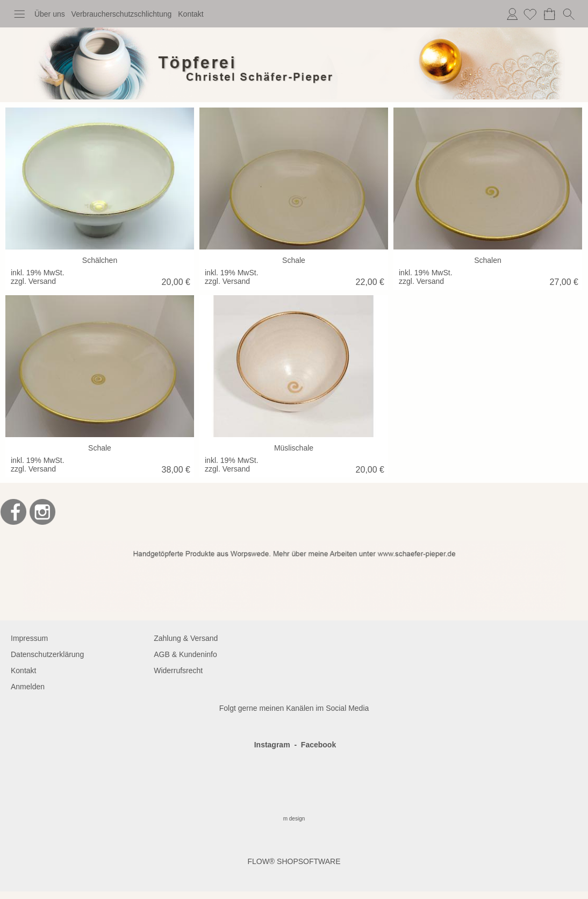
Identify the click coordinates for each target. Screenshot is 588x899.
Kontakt (191, 14)
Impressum (29, 638)
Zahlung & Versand (186, 638)
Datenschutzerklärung (47, 654)
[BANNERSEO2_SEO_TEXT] (294, 545)
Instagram (272, 745)
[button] (19, 14)
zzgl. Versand (33, 281)
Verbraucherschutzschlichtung (122, 14)
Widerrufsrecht (178, 670)
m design (294, 819)
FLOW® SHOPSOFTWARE (294, 861)
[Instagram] (42, 512)
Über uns (50, 14)
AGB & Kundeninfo (185, 654)
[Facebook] (13, 512)
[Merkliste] (530, 14)
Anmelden (512, 14)
